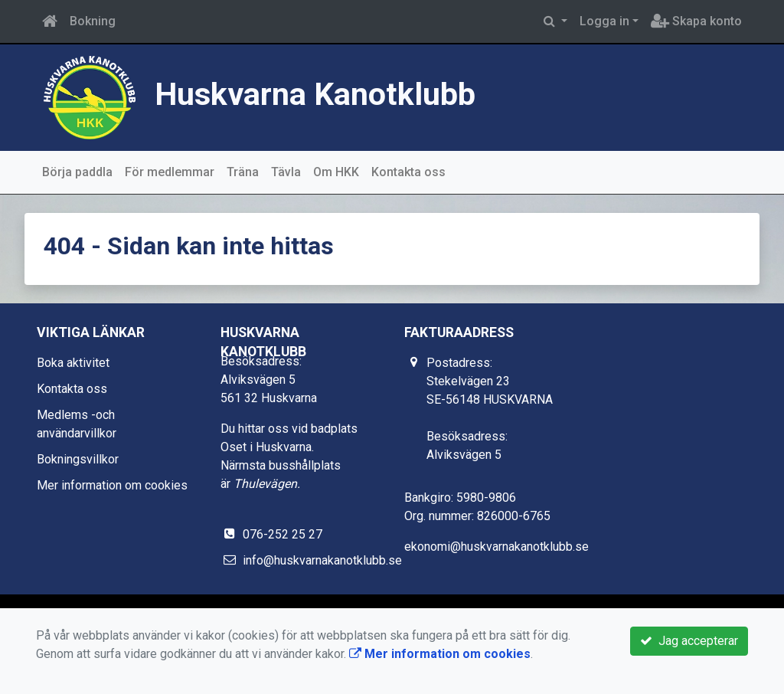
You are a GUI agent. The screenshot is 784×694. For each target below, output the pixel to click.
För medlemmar (170, 172)
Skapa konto (696, 21)
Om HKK (336, 172)
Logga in (604, 21)
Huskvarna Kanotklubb (315, 94)
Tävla (286, 172)
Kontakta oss (408, 172)
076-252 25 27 (283, 534)
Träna (243, 172)
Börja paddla (77, 172)
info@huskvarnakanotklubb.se (322, 560)
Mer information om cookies (112, 485)
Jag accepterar (689, 641)
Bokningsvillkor (78, 459)
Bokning (93, 21)
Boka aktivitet (73, 363)
